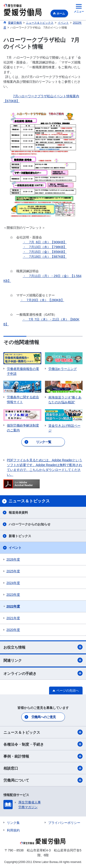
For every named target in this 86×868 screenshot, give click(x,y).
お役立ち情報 (43, 647)
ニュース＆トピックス (43, 732)
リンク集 (13, 823)
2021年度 (13, 618)
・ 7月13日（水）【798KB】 (45, 247)
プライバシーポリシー (64, 823)
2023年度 (13, 595)
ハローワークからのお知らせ (30, 524)
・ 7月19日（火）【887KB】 (45, 257)
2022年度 (13, 606)
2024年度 (13, 583)
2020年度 (13, 630)
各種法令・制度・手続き (43, 744)
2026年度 (13, 559)
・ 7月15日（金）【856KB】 (45, 252)
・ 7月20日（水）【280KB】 (42, 300)
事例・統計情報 (43, 756)
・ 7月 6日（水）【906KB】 (45, 242)
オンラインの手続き (43, 673)
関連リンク (43, 660)
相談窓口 (43, 768)
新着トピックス (20, 536)
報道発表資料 (18, 513)
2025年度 (13, 571)
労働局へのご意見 (44, 717)
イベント (15, 548)
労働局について (43, 780)
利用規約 (13, 830)
